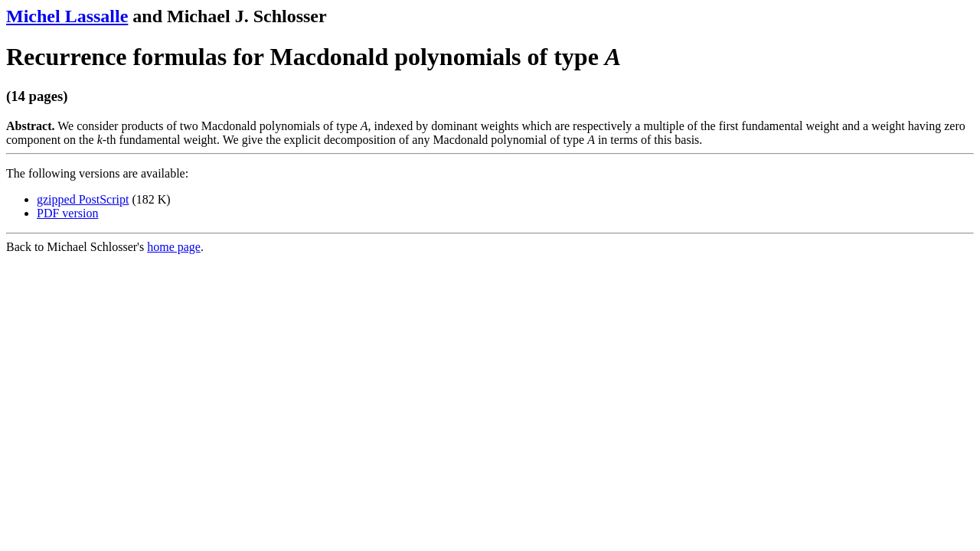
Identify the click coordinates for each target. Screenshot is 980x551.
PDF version (67, 213)
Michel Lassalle (67, 16)
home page (174, 247)
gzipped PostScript (83, 199)
